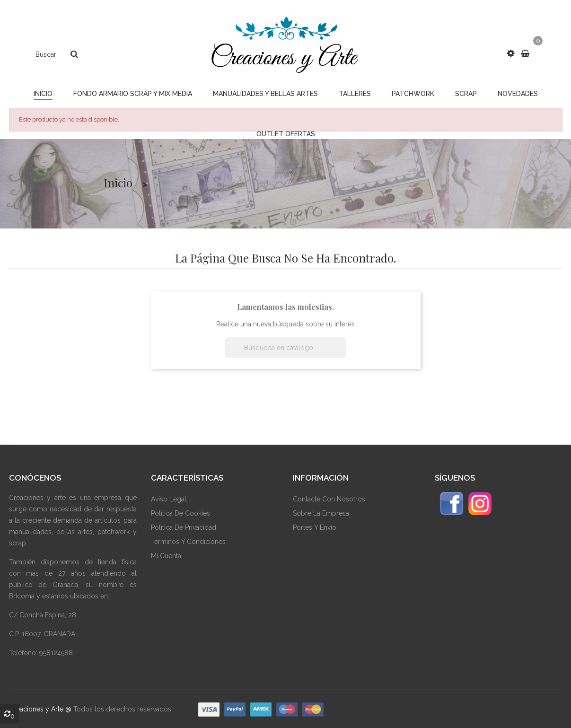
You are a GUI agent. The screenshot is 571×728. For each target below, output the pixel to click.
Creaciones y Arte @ (40, 709)
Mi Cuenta (166, 556)
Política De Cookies (180, 513)
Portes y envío (315, 527)
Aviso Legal (169, 499)
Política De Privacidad (184, 527)
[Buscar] (285, 348)
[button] (511, 53)
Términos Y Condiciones (188, 542)
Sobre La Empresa (321, 513)
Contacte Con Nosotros (329, 499)
